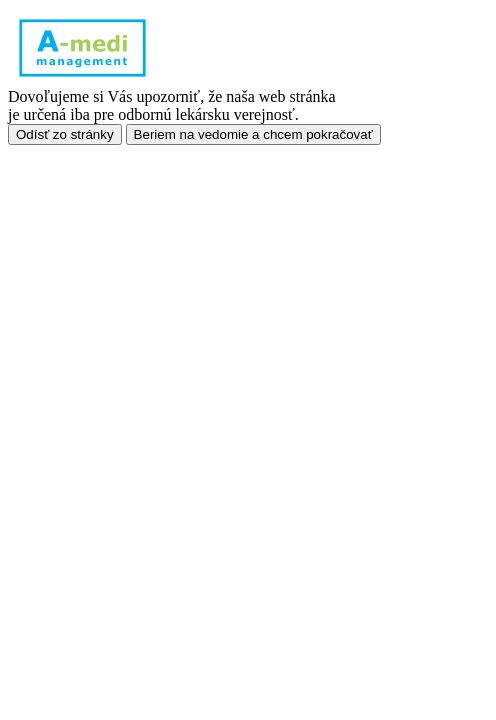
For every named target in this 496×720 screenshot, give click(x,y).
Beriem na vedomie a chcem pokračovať (253, 134)
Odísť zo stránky (65, 134)
